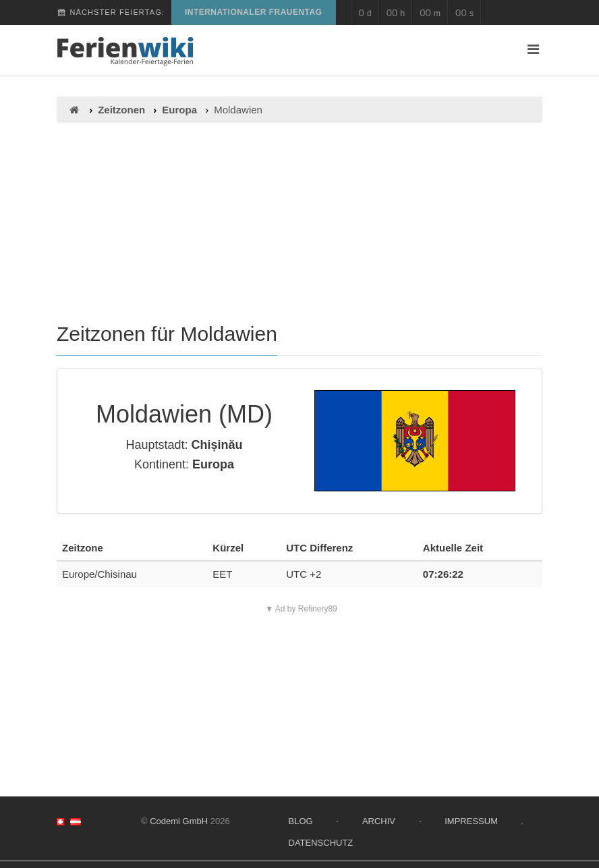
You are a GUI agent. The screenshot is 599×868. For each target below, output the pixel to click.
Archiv (379, 821)
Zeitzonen (121, 110)
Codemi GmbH (179, 821)
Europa (179, 110)
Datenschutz (321, 843)
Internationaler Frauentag (254, 12)
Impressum (471, 821)
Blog (301, 821)
